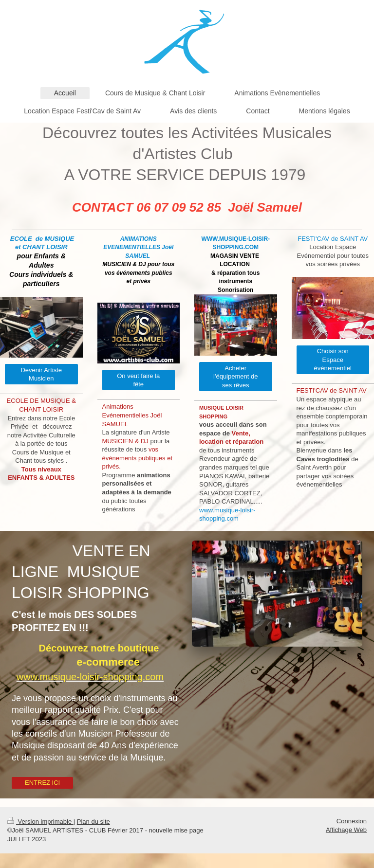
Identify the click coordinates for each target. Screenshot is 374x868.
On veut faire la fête (138, 380)
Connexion (352, 821)
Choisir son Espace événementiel (333, 360)
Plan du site (93, 822)
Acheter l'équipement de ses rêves (235, 377)
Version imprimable (40, 822)
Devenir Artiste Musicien (41, 374)
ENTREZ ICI (42, 783)
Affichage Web (346, 830)
